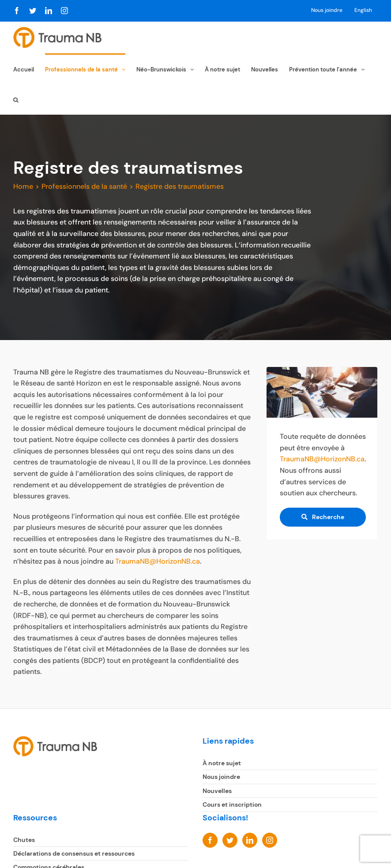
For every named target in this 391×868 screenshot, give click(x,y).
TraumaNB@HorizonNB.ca (158, 561)
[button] (16, 99)
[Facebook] (210, 840)
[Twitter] (230, 840)
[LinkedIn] (250, 840)
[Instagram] (270, 840)
